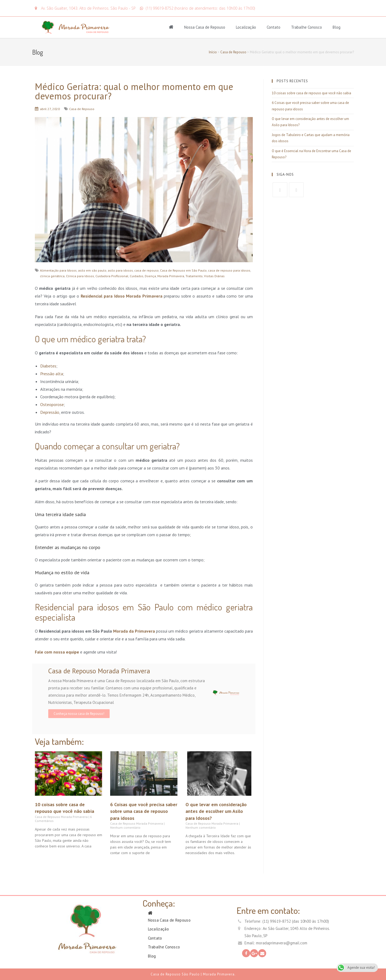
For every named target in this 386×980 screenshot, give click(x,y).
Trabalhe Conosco (307, 27)
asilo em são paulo (92, 270)
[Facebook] (280, 190)
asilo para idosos (120, 270)
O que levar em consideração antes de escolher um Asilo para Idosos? (216, 811)
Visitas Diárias (214, 276)
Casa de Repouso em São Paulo (183, 270)
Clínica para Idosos (80, 276)
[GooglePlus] (296, 190)
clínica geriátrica (52, 276)
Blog (337, 27)
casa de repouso (146, 270)
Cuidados (137, 276)
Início (213, 52)
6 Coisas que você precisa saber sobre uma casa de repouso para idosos (144, 811)
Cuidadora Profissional (112, 276)
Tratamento (194, 276)
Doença (150, 276)
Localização (246, 27)
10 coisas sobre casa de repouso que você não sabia (311, 93)
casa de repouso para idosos (229, 270)
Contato (274, 27)
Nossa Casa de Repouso (205, 27)
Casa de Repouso (233, 52)
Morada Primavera (171, 276)
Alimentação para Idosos (58, 270)
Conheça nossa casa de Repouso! (79, 714)
